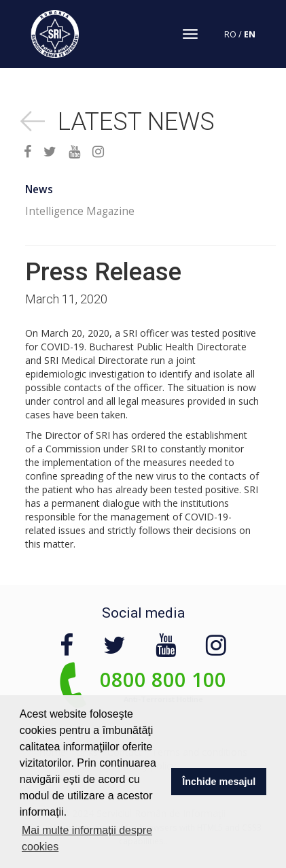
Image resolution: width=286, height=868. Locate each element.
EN (250, 34)
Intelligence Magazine (80, 211)
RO (230, 34)
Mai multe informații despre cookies (87, 838)
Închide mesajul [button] (219, 782)
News (39, 189)
